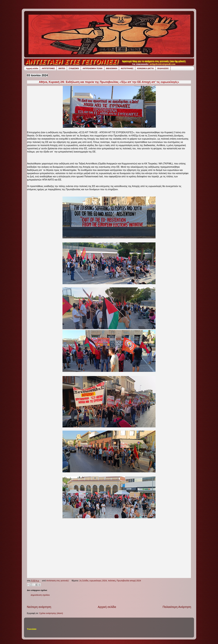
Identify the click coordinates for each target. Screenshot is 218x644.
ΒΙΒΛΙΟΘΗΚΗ (112, 68)
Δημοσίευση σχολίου (40, 595)
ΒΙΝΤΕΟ (62, 68)
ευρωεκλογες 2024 (98, 581)
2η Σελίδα (84, 581)
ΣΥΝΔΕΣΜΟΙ (74, 68)
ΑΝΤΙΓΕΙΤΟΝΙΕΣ (48, 68)
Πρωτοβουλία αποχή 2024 (129, 581)
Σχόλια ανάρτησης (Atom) (51, 613)
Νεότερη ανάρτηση (39, 607)
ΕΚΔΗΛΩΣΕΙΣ (163, 68)
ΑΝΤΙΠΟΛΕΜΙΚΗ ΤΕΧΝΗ (92, 68)
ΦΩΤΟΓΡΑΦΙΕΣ (127, 68)
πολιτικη (112, 581)
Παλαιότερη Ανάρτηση (177, 607)
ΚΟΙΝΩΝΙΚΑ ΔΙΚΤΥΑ (145, 68)
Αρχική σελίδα (32, 68)
